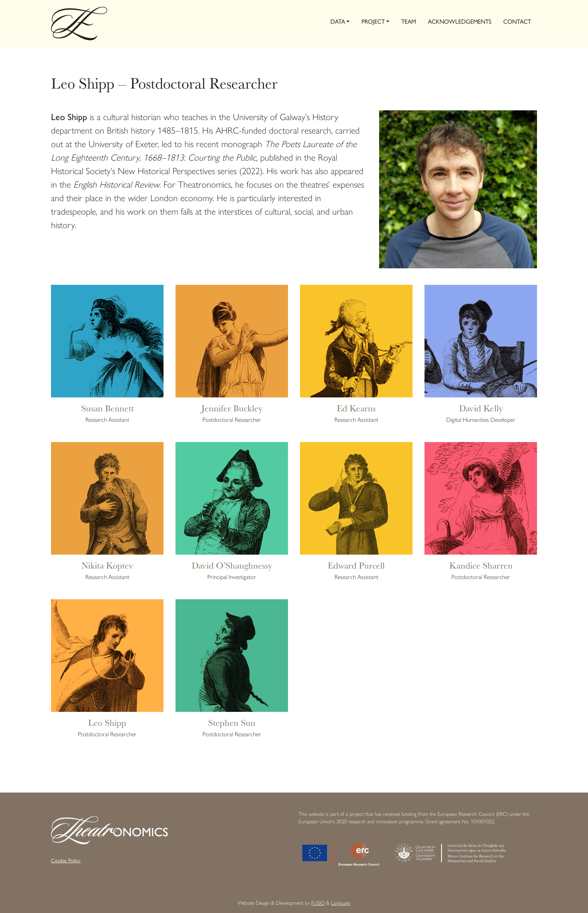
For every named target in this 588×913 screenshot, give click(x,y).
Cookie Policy (66, 861)
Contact (517, 22)
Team (409, 22)
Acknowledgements (460, 22)
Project (373, 22)
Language (341, 903)
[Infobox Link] (107, 358)
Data (338, 22)
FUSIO (318, 903)
